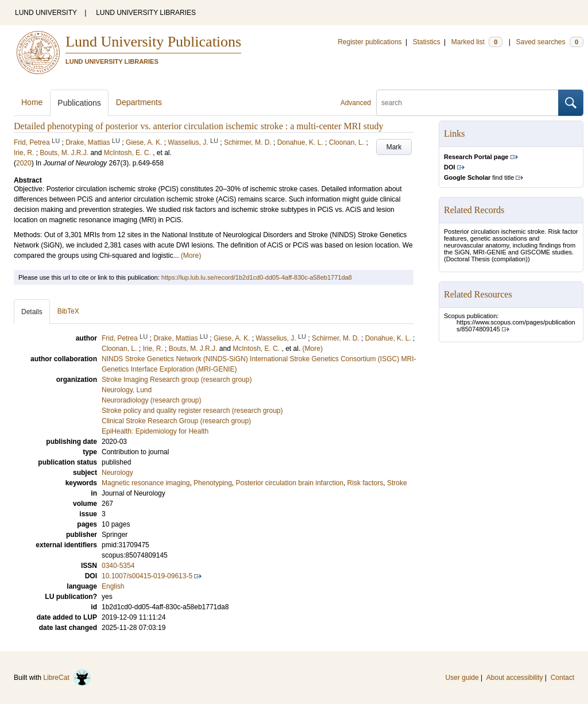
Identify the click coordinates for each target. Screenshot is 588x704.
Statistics (427, 42)
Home (32, 102)
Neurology (117, 473)
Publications (79, 103)
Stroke (397, 483)
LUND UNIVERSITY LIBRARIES (146, 13)
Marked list (477, 42)
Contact (562, 678)
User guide (462, 678)
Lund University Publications (153, 42)
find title (479, 177)
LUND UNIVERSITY (46, 13)
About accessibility (515, 678)
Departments (139, 102)
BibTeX (68, 311)
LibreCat (67, 678)
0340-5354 (118, 566)
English (113, 586)
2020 (24, 163)
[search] (467, 103)
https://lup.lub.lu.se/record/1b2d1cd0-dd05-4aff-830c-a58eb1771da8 (257, 277)
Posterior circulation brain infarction (290, 483)
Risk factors (365, 483)
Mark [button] (394, 147)
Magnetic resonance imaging (146, 483)
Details (32, 312)
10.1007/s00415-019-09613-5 (147, 576)
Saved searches (550, 42)
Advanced (356, 103)
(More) (191, 256)
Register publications (370, 42)
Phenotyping (213, 483)
